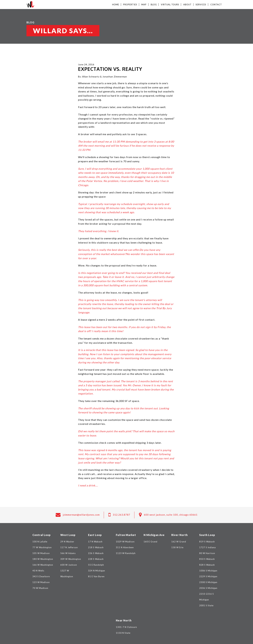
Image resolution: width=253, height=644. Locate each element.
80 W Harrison (207, 553)
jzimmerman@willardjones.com (81, 515)
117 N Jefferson (69, 547)
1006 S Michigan (208, 571)
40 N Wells (38, 571)
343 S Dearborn (41, 576)
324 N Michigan (97, 571)
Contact (216, 5)
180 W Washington (43, 559)
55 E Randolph (96, 565)
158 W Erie (177, 547)
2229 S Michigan (208, 576)
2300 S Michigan (208, 582)
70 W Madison (40, 588)
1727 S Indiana (207, 547)
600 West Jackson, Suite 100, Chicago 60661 (171, 515)
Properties (130, 5)
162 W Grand (179, 542)
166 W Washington (43, 565)
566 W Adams (68, 553)
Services (201, 5)
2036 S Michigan (208, 588)
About (187, 5)
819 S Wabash (207, 542)
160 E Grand (150, 542)
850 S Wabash (207, 559)
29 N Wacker (67, 542)
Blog (154, 5)
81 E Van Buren (96, 576)
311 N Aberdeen (125, 547)
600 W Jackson (69, 565)
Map (144, 5)
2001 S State (206, 605)
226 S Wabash (96, 553)
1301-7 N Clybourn (126, 627)
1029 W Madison (125, 542)
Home (116, 5)
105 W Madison (41, 553)
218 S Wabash (96, 547)
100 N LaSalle (40, 542)
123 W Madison (41, 582)
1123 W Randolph (126, 553)
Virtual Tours (170, 5)
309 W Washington (71, 559)
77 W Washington (42, 547)
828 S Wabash (207, 565)
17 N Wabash (95, 542)
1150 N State (123, 633)
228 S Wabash (96, 559)
